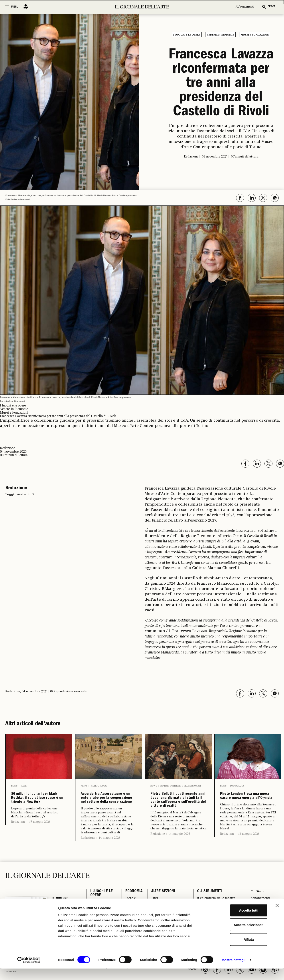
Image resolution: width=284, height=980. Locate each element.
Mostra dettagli (233, 971)
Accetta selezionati (236, 936)
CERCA (271, 7)
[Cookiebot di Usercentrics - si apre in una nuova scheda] (29, 971)
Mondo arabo (99, 786)
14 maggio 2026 (109, 868)
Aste (24, 786)
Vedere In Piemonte (220, 35)
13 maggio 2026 (249, 854)
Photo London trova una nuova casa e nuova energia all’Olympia (247, 806)
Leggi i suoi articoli (20, 494)
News (14, 786)
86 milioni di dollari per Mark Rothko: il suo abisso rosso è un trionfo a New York (38, 810)
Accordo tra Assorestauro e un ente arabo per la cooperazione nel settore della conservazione (106, 813)
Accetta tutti (236, 922)
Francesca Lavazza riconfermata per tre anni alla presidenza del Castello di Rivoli (221, 84)
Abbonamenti (245, 7)
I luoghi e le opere (187, 35)
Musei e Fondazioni (255, 35)
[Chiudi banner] (277, 917)
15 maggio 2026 (40, 845)
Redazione (18, 845)
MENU (15, 7)
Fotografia (237, 786)
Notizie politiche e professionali (181, 786)
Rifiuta (236, 951)
